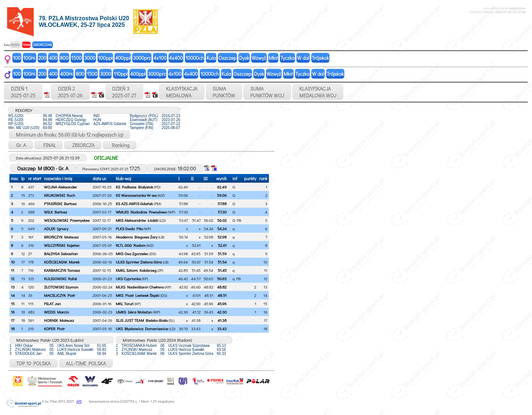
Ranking (120, 145)
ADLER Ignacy (56, 229)
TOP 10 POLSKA (34, 363)
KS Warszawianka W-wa (136, 195)
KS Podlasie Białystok (134, 187)
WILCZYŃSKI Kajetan (62, 245)
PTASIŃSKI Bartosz (61, 204)
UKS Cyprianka (128, 279)
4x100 (160, 58)
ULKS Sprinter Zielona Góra (139, 262)
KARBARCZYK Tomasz (62, 270)
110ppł (121, 74)
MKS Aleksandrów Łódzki (137, 220)
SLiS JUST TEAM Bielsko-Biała (142, 320)
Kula (211, 58)
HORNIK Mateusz (59, 320)
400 (53, 58)
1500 (76, 58)
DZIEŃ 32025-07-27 (124, 92)
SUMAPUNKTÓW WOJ (267, 92)
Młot (273, 58)
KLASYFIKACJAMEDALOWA (182, 92)
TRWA (26, 45)
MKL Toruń (124, 304)
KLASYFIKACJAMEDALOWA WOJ (318, 92)
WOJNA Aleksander (61, 187)
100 (17, 58)
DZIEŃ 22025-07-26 (70, 92)
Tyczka (288, 58)
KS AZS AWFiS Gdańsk (134, 204)
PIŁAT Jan (53, 304)
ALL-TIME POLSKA (86, 363)
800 (64, 58)
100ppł (105, 58)
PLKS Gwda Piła (129, 229)
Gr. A (21, 145)
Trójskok (320, 58)
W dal (303, 58)
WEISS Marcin (57, 312)
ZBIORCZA (83, 145)
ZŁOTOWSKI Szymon (61, 287)
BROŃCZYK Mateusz (61, 237)
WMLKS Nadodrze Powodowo (141, 212)
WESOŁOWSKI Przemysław (67, 220)
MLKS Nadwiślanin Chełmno (140, 287)
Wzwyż (259, 58)
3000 (90, 58)
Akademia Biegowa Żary (136, 237)
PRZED (15, 45)
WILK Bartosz (56, 212)
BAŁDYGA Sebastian (61, 254)
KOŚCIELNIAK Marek (62, 262)
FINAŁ (49, 145)
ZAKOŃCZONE (43, 45)
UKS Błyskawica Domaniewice (142, 329)
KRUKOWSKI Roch (60, 195)
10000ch (195, 58)
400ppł (122, 58)
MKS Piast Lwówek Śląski (138, 295)
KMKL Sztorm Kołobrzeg (136, 270)
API (79, 401)
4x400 (176, 58)
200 (42, 58)
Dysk (244, 58)
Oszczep (228, 58)
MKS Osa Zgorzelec (132, 254)
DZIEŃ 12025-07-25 (23, 92)
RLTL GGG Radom (130, 245)
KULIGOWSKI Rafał (61, 279)
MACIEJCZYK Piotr (60, 295)
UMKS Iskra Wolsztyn (134, 312)
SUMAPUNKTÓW (224, 92)
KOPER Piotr (55, 329)
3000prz (142, 58)
